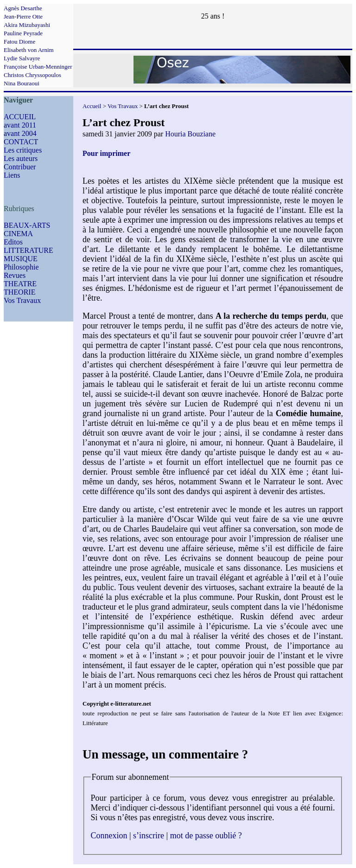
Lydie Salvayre (22, 58)
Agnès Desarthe (23, 8)
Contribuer (20, 167)
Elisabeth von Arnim (29, 50)
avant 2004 (20, 133)
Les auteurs (21, 158)
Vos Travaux (22, 300)
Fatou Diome (19, 42)
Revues (15, 275)
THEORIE (19, 292)
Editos (13, 242)
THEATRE (20, 284)
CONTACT (21, 142)
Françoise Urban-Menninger (38, 67)
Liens (12, 175)
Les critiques (23, 150)
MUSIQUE (21, 259)
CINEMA (18, 234)
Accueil (92, 106)
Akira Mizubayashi (27, 25)
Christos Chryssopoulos (32, 75)
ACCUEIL (20, 117)
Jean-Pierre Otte (23, 16)
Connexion (109, 836)
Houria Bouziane (190, 134)
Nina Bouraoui (22, 83)
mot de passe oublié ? (206, 836)
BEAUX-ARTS (27, 225)
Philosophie (21, 267)
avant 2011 (20, 125)
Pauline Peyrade (23, 33)
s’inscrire (149, 836)
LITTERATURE (29, 250)
